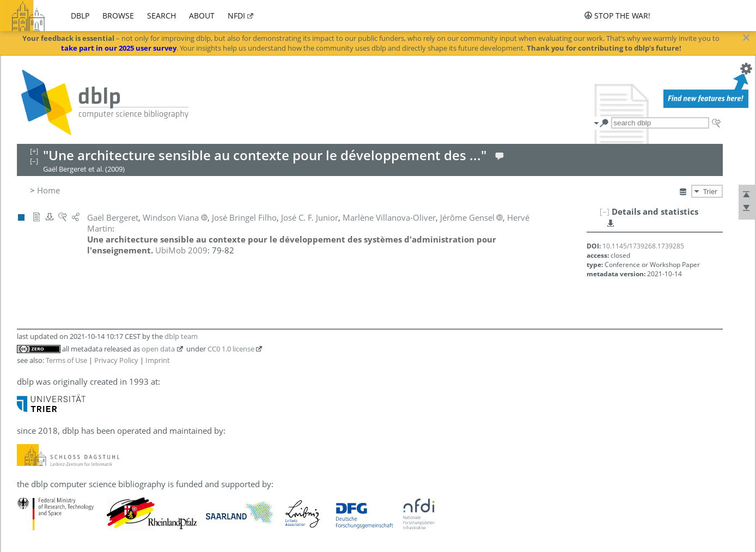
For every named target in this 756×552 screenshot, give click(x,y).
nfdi (236, 16)
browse (118, 16)
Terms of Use (66, 360)
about (202, 16)
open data (158, 349)
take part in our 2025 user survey (119, 48)
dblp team (181, 336)
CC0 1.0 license (231, 349)
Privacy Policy (116, 360)
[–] (605, 211)
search (161, 16)
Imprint (158, 360)
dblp (80, 16)
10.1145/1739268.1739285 (643, 246)
